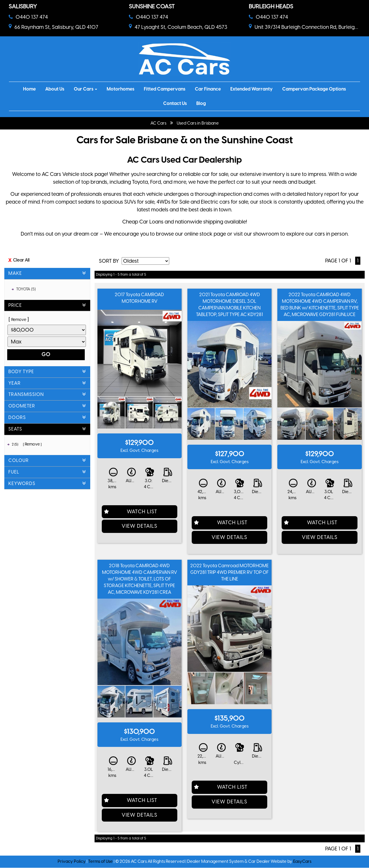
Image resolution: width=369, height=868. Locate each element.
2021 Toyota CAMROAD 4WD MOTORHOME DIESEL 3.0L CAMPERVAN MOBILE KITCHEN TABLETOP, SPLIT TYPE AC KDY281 (229, 305)
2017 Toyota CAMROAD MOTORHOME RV (139, 298)
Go (46, 354)
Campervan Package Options (314, 89)
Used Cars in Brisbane (198, 123)
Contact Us (175, 103)
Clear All (21, 260)
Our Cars (85, 89)
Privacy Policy (72, 861)
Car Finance (208, 89)
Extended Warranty (252, 89)
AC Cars (158, 123)
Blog (201, 103)
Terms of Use (101, 861)
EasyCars (302, 861)
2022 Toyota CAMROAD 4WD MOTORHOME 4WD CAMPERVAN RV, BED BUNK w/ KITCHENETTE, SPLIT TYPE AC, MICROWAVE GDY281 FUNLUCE (320, 305)
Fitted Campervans (165, 89)
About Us (55, 89)
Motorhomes (121, 89)
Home (29, 89)
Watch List (142, 512)
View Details (140, 526)
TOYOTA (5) (26, 289)
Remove (19, 320)
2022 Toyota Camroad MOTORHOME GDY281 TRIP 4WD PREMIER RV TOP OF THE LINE (229, 572)
